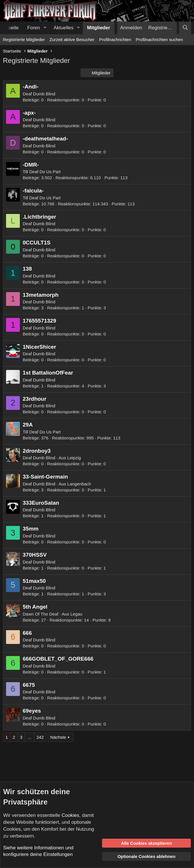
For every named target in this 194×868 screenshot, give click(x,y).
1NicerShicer (39, 347)
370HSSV (35, 555)
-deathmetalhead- (45, 139)
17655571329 (39, 321)
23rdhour (34, 399)
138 (27, 269)
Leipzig (74, 458)
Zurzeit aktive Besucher (72, 39)
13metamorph (41, 295)
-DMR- (31, 165)
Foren (34, 28)
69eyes (32, 711)
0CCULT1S (37, 243)
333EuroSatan (41, 503)
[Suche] (185, 28)
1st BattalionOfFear (48, 373)
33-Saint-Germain (45, 477)
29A (28, 425)
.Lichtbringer (39, 217)
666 (27, 633)
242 (40, 737)
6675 (29, 685)
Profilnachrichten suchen (159, 39)
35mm (31, 529)
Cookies (70, 815)
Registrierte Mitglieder (24, 39)
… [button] (29, 737)
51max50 (34, 581)
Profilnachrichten (115, 39)
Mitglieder (99, 28)
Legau (76, 614)
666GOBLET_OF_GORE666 (58, 659)
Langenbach (79, 484)
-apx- (29, 113)
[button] (45, 28)
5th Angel (35, 607)
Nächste (58, 737)
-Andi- (31, 87)
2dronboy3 (37, 451)
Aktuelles (64, 28)
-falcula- (33, 191)
